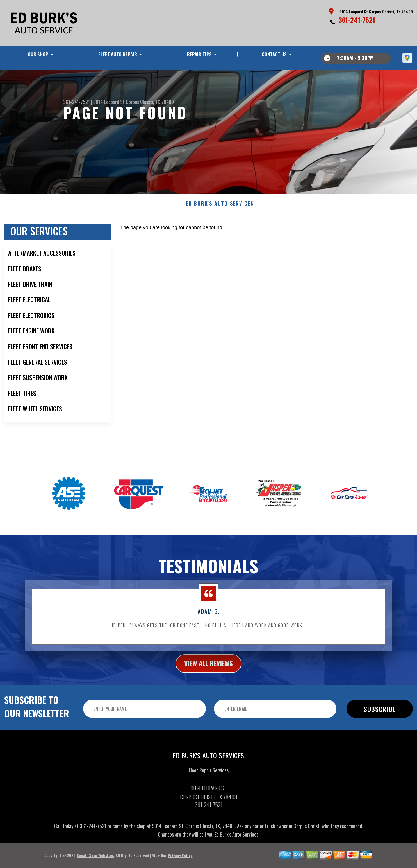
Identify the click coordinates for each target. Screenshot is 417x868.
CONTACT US (274, 54)
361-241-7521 (357, 20)
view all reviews (208, 685)
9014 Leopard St (109, 102)
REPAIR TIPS (199, 54)
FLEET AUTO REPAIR (118, 54)
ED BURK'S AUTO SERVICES (220, 226)
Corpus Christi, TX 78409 (150, 102)
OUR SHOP (38, 54)
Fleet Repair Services (209, 792)
